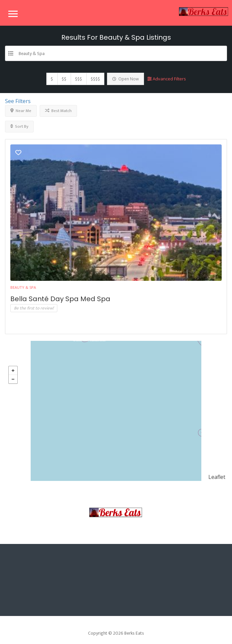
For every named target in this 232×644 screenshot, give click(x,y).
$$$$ (95, 79)
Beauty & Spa (23, 287)
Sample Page (96, 536)
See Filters (18, 101)
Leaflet (217, 477)
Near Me (21, 111)
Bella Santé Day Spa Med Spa (60, 299)
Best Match (58, 111)
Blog (131, 536)
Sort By (19, 126)
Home (59, 536)
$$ (64, 79)
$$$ (78, 79)
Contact (161, 536)
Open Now (125, 79)
